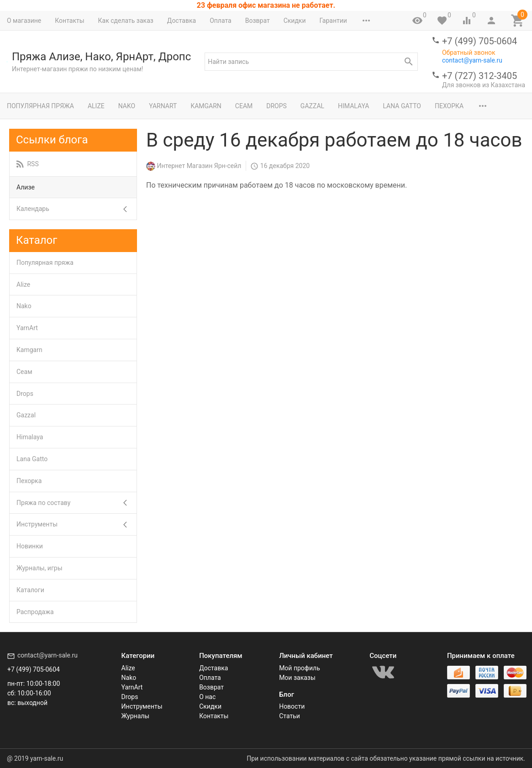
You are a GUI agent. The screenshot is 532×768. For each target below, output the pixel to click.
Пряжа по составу (43, 503)
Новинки (30, 546)
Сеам (244, 106)
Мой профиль (300, 668)
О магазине (24, 21)
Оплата (221, 21)
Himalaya (353, 106)
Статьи (290, 716)
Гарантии (333, 21)
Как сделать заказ (126, 21)
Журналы (136, 716)
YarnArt (163, 106)
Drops (277, 106)
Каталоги (30, 590)
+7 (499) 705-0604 (479, 41)
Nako (127, 106)
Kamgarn (206, 106)
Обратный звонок (469, 53)
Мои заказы (297, 678)
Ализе (26, 187)
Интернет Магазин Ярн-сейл (199, 166)
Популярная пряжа (40, 106)
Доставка (182, 21)
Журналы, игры (40, 568)
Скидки (295, 21)
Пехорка (449, 106)
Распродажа (35, 612)
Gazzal (312, 106)
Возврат (258, 21)
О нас (207, 697)
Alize (96, 106)
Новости (292, 706)
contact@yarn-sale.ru (472, 60)
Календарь (33, 209)
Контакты (69, 21)
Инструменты (37, 524)
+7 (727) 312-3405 (479, 76)
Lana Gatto (402, 106)
